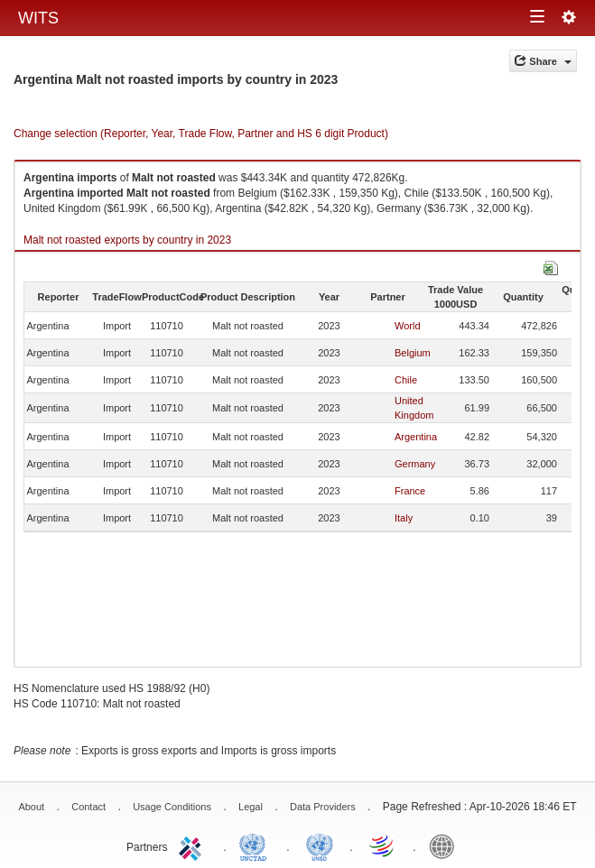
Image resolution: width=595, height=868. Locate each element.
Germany (415, 464)
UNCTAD (256, 845)
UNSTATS (320, 845)
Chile (406, 380)
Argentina (416, 437)
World (408, 326)
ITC (193, 845)
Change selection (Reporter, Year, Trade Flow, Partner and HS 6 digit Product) (201, 134)
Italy (404, 518)
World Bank (446, 845)
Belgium (413, 353)
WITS (38, 18)
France (410, 491)
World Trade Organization (383, 845)
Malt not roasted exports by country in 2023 (127, 240)
